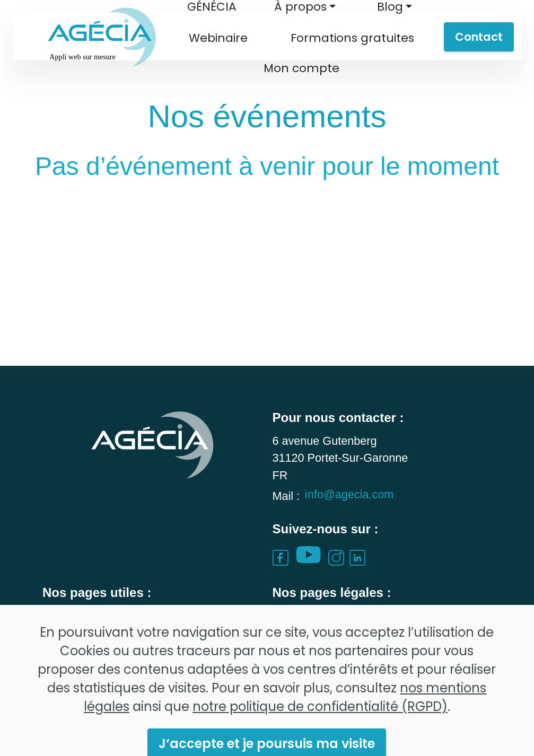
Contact (479, 37)
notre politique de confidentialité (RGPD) (320, 730)
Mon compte (301, 68)
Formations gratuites (352, 38)
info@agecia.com (349, 510)
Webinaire (218, 38)
